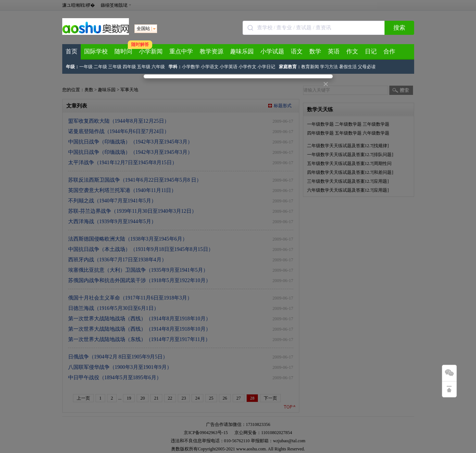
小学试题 (272, 51)
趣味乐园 (242, 51)
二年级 (100, 67)
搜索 (399, 28)
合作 (389, 51)
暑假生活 (348, 67)
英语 (334, 51)
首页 (71, 51)
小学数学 (191, 67)
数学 (315, 51)
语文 (297, 51)
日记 (371, 51)
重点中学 (181, 51)
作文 (352, 51)
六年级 (158, 67)
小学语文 (210, 67)
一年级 (86, 67)
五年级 (144, 67)
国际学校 (96, 51)
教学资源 (212, 51)
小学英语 (229, 67)
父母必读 (367, 67)
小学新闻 (151, 51)
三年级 (115, 67)
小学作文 (247, 67)
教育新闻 (310, 67)
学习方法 (329, 67)
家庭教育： (290, 67)
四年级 (129, 67)
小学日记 (266, 67)
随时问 (123, 51)
